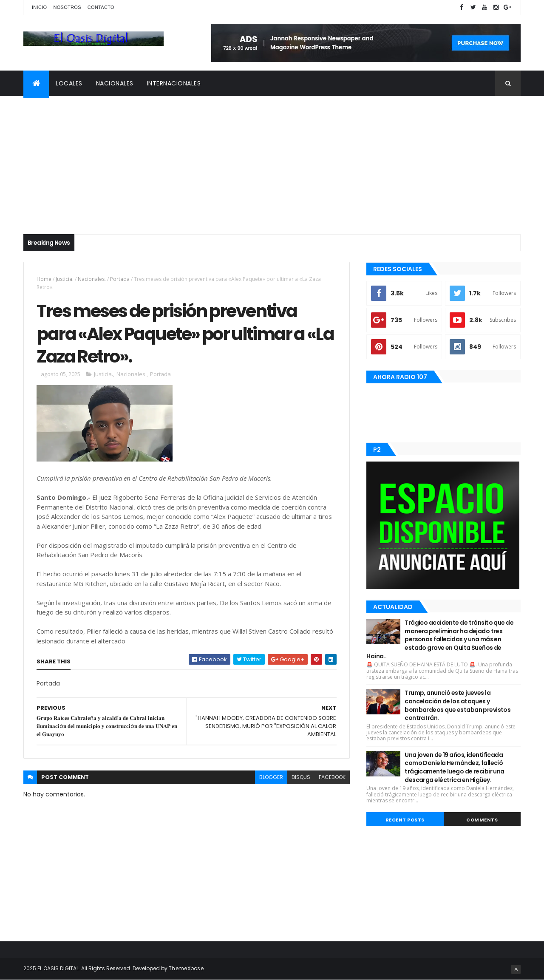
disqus (301, 777)
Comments (482, 820)
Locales (69, 83)
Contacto (101, 7)
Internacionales (174, 83)
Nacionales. (92, 279)
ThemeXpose (186, 968)
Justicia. (65, 279)
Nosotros (67, 7)
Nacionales (115, 83)
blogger (271, 777)
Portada (120, 279)
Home (44, 279)
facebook (332, 777)
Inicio (39, 7)
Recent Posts (405, 820)
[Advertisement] (272, 160)
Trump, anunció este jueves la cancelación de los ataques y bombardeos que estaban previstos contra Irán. (458, 705)
